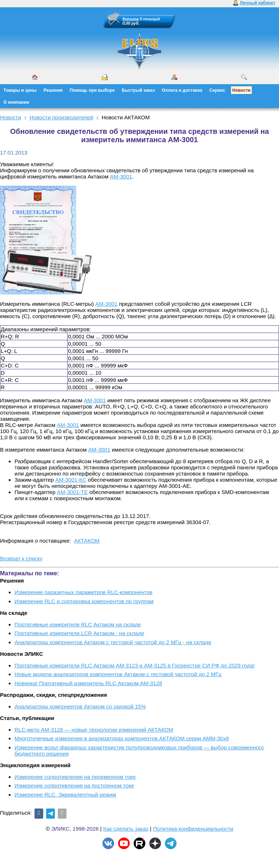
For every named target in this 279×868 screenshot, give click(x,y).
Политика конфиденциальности (193, 829)
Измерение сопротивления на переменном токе (75, 777)
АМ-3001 (121, 176)
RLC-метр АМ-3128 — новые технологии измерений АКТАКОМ (94, 730)
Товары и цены (20, 90)
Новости (241, 90)
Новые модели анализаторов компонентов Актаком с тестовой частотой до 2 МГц (118, 674)
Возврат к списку (21, 558)
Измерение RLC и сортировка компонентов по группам (84, 601)
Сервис (217, 90)
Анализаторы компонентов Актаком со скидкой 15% (80, 706)
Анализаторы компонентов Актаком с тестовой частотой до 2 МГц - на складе (113, 642)
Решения (53, 90)
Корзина (131, 19)
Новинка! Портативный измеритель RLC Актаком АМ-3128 (88, 683)
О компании (17, 102)
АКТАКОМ (87, 541)
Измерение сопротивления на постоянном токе (74, 785)
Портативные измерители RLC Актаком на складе (78, 624)
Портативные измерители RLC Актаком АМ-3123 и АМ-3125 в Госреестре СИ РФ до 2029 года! (135, 665)
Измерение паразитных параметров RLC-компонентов (84, 592)
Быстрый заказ (138, 90)
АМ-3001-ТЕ (72, 492)
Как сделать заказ (126, 829)
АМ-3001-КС (71, 480)
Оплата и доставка (182, 90)
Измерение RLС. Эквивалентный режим (65, 795)
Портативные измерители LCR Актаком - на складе (79, 633)
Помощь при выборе (92, 90)
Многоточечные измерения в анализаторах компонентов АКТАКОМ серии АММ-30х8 (122, 738)
